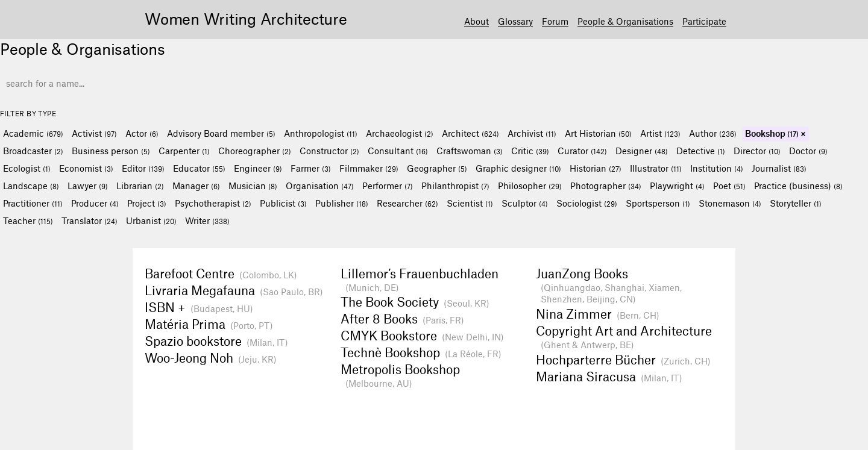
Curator (582, 151)
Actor (142, 133)
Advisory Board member (221, 133)
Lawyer (88, 186)
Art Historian (598, 133)
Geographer (437, 168)
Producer (95, 203)
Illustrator (656, 168)
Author (713, 133)
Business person (111, 151)
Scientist (470, 203)
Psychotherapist (213, 203)
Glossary (515, 21)
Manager (196, 186)
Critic (530, 151)
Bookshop (772, 133)
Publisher (342, 203)
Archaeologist (400, 133)
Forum (555, 21)
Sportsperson (658, 203)
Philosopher (530, 186)
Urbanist (151, 220)
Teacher (28, 220)
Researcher (407, 203)
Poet (729, 186)
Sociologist (587, 203)
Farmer (311, 168)
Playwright (677, 186)
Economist (86, 168)
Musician (253, 186)
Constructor (329, 151)
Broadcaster (33, 151)
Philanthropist (455, 186)
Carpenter (184, 151)
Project (147, 203)
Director (757, 151)
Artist (660, 133)
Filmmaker (369, 168)
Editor (143, 168)
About (476, 21)
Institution (717, 168)
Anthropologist (321, 133)
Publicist (283, 203)
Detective (701, 151)
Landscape (31, 186)
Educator (199, 168)
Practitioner (33, 203)
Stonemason (730, 203)
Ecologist (27, 168)
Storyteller (796, 203)
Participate (704, 21)
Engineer (258, 168)
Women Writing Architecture (246, 18)
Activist (94, 133)
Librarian (140, 186)
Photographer (606, 186)
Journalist (779, 168)
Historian (596, 168)
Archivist (532, 133)
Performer (388, 186)
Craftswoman (470, 151)
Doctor (808, 151)
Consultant (398, 151)
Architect (470, 133)
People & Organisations (625, 21)
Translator (90, 220)
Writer (207, 220)
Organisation (320, 186)
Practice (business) (798, 186)
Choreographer (255, 151)
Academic (33, 133)
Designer (642, 151)
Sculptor (525, 203)
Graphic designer (518, 168)
